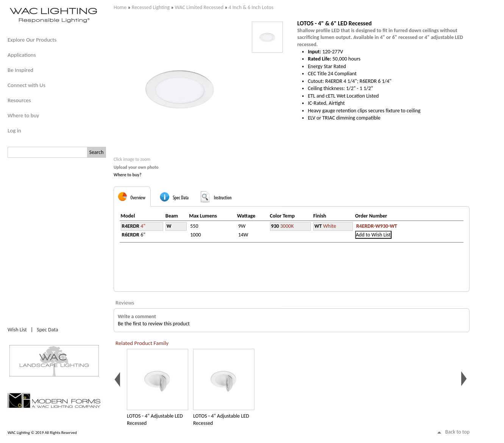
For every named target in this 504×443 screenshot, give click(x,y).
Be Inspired (20, 70)
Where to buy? (128, 175)
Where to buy (23, 115)
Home (120, 7)
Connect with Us (27, 85)
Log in (14, 131)
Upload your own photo (136, 167)
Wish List (17, 330)
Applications (22, 55)
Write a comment (137, 316)
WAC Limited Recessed (199, 7)
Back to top (457, 432)
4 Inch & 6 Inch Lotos (251, 7)
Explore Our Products (32, 40)
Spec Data (47, 330)
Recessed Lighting (151, 7)
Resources (19, 100)
